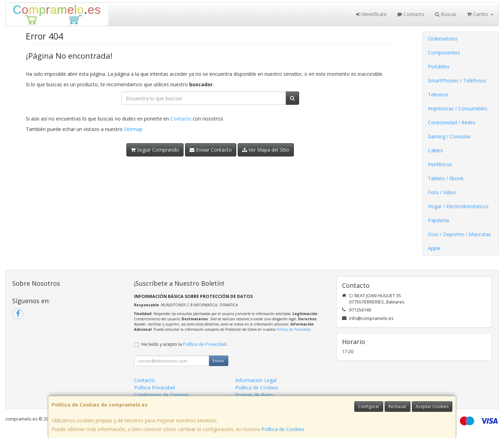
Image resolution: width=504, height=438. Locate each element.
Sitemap (133, 129)
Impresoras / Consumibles (458, 108)
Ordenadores (443, 39)
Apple (434, 248)
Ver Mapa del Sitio (266, 150)
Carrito (480, 14)
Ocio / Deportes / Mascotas (459, 234)
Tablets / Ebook (446, 178)
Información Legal (256, 380)
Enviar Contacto (211, 150)
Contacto (411, 14)
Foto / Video (442, 192)
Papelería (438, 220)
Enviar (218, 361)
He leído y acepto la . (184, 344)
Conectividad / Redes (452, 122)
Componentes (444, 53)
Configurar (369, 406)
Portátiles (439, 67)
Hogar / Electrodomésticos (458, 206)
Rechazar (398, 406)
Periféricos (440, 164)
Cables (435, 150)
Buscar (446, 14)
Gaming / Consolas (449, 136)
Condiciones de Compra (161, 395)
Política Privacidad (154, 388)
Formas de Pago (254, 395)
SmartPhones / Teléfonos (457, 81)
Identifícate (371, 14)
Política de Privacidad (293, 329)
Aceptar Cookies (432, 406)
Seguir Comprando (155, 150)
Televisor (438, 94)
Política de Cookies (283, 429)
